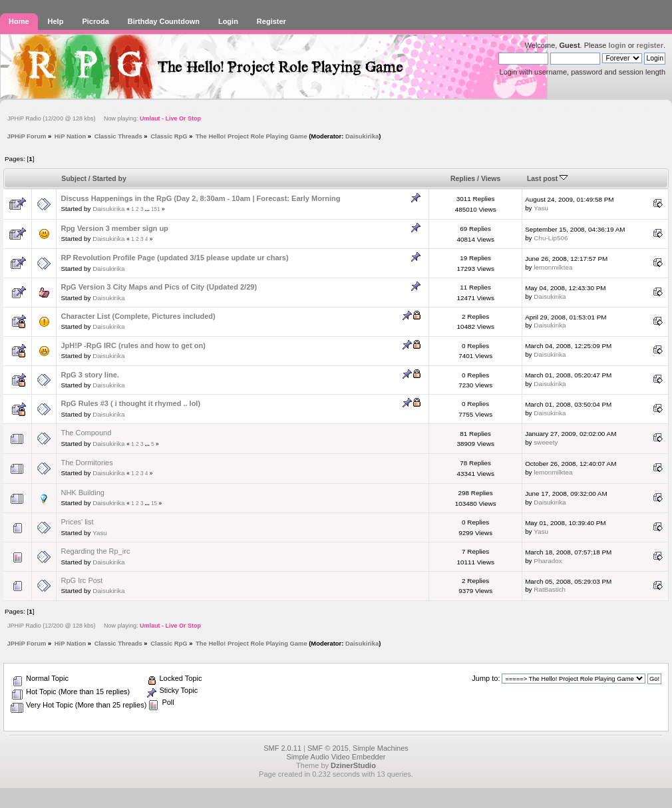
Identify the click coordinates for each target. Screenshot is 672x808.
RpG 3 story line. (89, 375)
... (148, 209)
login (617, 45)
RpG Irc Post (82, 580)
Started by (109, 179)
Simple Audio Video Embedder (336, 757)
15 (154, 504)
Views (491, 179)
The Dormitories (86, 463)
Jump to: (486, 678)
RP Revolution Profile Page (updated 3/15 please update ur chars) (174, 258)
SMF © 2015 (328, 748)
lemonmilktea (553, 267)
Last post (547, 179)
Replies (463, 179)
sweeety (546, 442)
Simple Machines (381, 748)
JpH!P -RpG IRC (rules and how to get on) (133, 345)
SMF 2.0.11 (282, 748)
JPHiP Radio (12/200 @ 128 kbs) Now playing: (104, 118)
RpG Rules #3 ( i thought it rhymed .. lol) (130, 403)
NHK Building (82, 493)
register (650, 45)
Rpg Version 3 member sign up (114, 228)
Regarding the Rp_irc (95, 551)
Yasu (541, 208)
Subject (74, 179)
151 (156, 209)
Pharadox (548, 561)
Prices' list (77, 522)
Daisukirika (362, 136)
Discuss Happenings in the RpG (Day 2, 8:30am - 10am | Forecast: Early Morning (200, 198)
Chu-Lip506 (551, 238)
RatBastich (550, 589)
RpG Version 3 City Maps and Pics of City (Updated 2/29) (159, 287)
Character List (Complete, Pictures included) (138, 316)
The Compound (86, 433)
